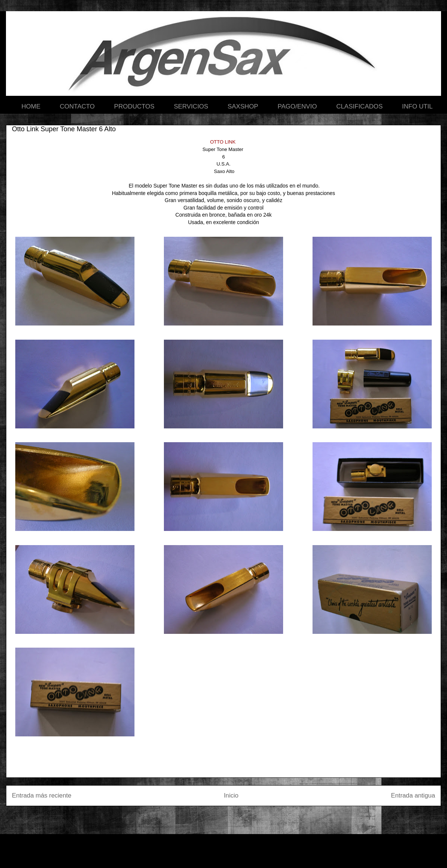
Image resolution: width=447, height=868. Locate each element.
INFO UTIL (417, 106)
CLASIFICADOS (360, 106)
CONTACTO (77, 106)
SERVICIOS (191, 106)
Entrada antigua (413, 795)
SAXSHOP (243, 106)
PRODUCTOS (134, 106)
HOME (31, 106)
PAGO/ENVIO (297, 106)
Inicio (231, 795)
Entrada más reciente (42, 795)
